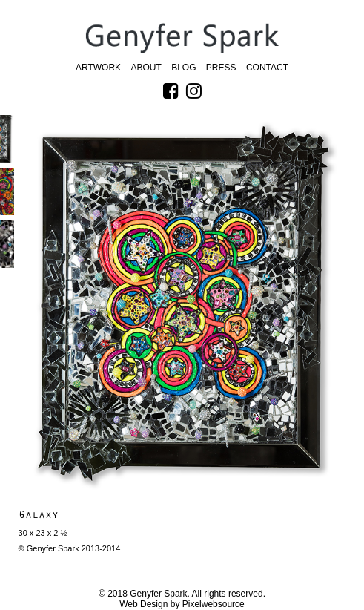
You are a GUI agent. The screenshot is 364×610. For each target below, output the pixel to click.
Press (221, 68)
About (146, 68)
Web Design (143, 604)
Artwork (98, 68)
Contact (267, 68)
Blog (183, 68)
